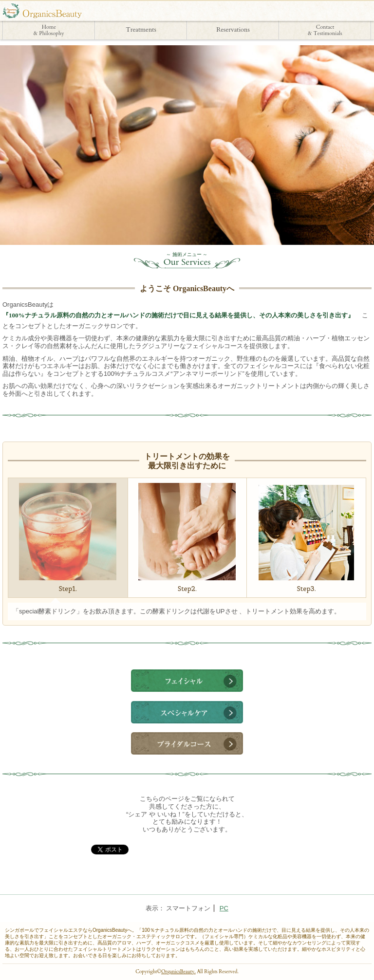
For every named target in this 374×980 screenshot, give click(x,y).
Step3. (306, 539)
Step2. (187, 538)
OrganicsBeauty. (178, 972)
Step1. (68, 538)
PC (224, 908)
